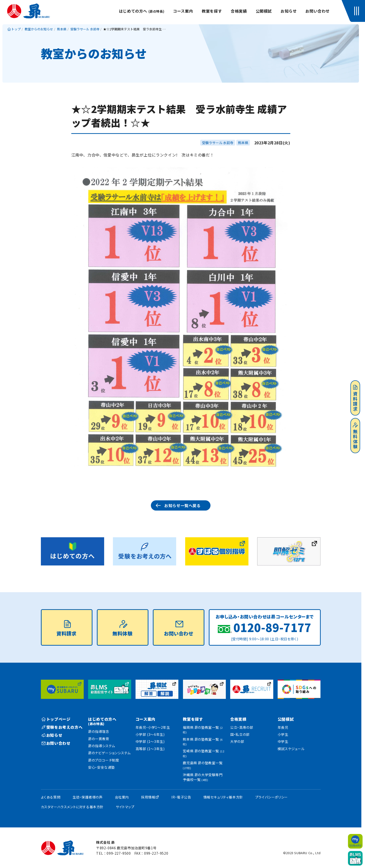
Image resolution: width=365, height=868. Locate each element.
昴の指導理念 (99, 731)
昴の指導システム (102, 746)
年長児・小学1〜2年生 (153, 727)
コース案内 (183, 11)
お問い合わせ (318, 11)
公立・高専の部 (242, 727)
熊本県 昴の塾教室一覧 (203, 742)
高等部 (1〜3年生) (150, 749)
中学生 (283, 741)
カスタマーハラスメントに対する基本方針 (72, 807)
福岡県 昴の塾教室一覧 (203, 730)
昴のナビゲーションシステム (109, 753)
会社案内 (122, 797)
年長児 (283, 727)
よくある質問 (51, 797)
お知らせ (289, 11)
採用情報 (148, 797)
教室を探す (212, 11)
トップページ (56, 719)
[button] (358, 11)
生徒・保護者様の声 (87, 797)
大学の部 (237, 741)
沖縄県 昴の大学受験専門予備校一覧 (203, 777)
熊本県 (243, 143)
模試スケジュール (291, 749)
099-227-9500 (119, 853)
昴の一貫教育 (99, 739)
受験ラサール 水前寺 (218, 143)
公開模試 (264, 11)
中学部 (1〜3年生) (150, 741)
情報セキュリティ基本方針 (223, 797)
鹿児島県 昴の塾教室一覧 (203, 765)
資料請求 (355, 398)
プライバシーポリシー (272, 797)
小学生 (283, 734)
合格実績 (239, 11)
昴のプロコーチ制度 (104, 760)
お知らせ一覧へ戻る (182, 505)
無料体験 (355, 436)
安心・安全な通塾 (101, 767)
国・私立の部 (240, 734)
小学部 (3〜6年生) (150, 734)
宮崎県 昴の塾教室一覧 (203, 753)
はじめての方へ (142, 11)
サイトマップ (125, 807)
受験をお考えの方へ (62, 727)
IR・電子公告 (181, 797)
